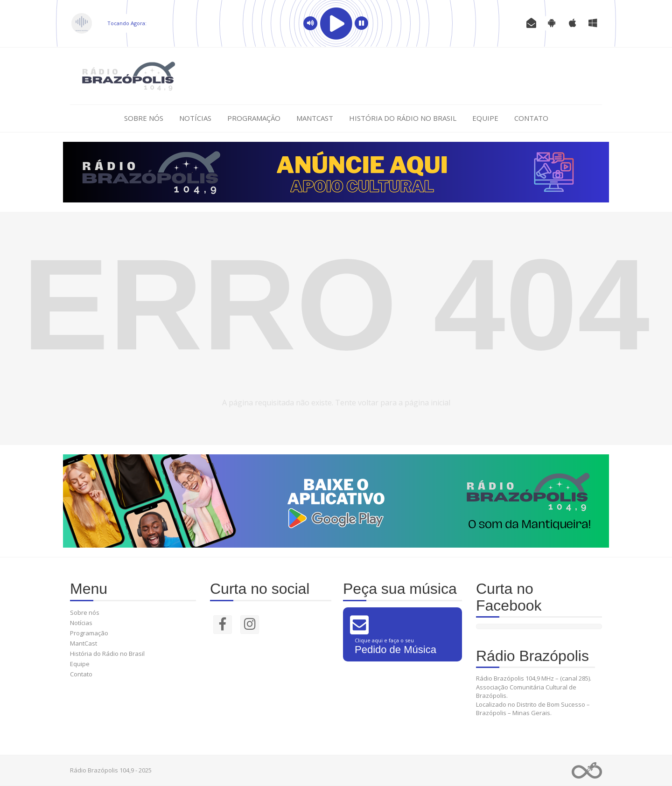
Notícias (195, 118)
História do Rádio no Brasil (403, 118)
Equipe (485, 118)
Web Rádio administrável (587, 770)
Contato (531, 118)
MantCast (315, 118)
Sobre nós (144, 118)
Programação (254, 118)
